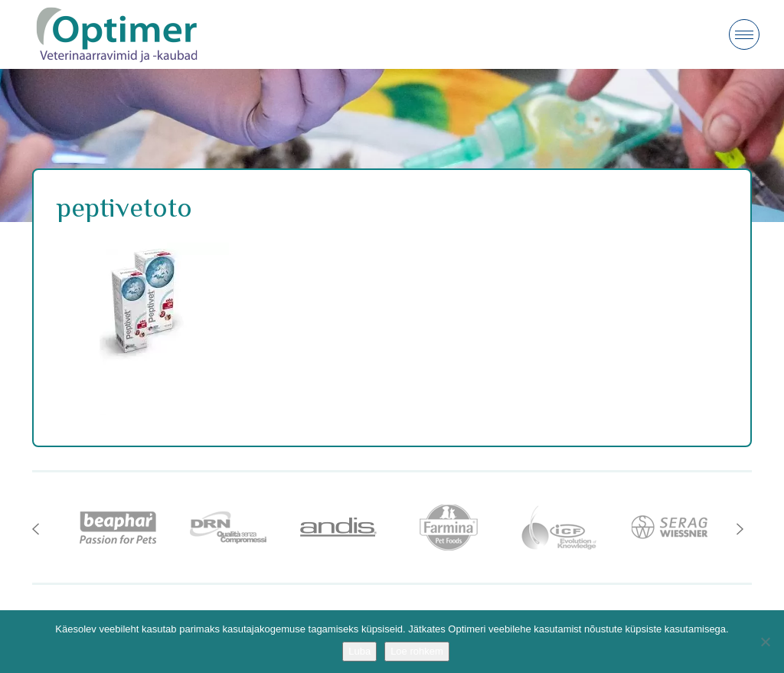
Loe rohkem (417, 651)
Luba (359, 651)
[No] (765, 642)
